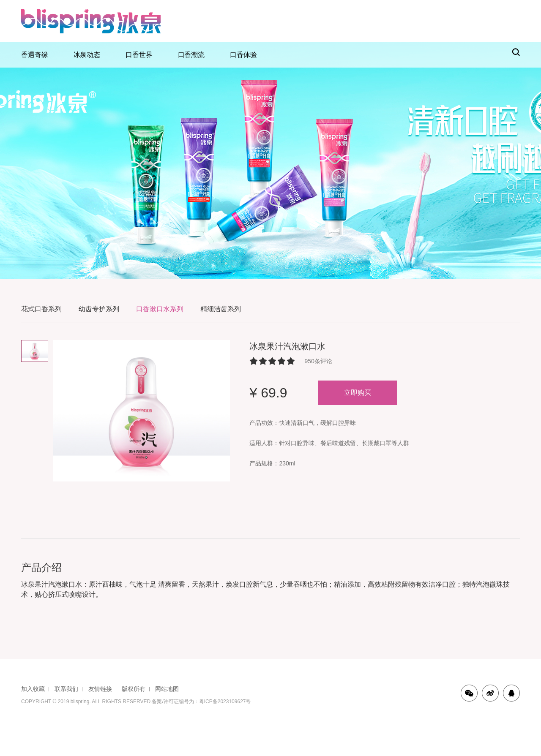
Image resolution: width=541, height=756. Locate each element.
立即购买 (358, 393)
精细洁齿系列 (221, 309)
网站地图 (167, 689)
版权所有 (134, 689)
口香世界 (139, 55)
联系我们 (66, 689)
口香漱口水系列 (160, 309)
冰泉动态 (87, 55)
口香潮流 (191, 55)
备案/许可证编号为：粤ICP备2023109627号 (201, 702)
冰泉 (91, 21)
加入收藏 (33, 689)
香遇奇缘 (35, 55)
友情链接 (100, 689)
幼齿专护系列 (99, 309)
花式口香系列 (41, 309)
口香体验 (243, 55)
